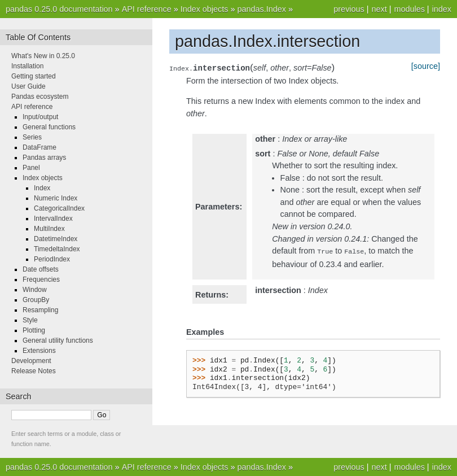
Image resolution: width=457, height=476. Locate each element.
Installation (27, 66)
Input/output (40, 117)
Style (30, 320)
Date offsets (41, 269)
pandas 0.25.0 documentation (59, 9)
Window (35, 290)
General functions (49, 127)
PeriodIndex (52, 259)
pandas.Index (261, 9)
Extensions (39, 351)
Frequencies (41, 280)
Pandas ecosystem (40, 97)
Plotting (34, 330)
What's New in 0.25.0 (43, 56)
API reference (147, 9)
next (379, 9)
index (442, 9)
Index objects (205, 9)
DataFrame (39, 147)
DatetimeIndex (56, 239)
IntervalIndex (53, 219)
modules (409, 9)
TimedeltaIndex (57, 249)
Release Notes (34, 371)
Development (31, 361)
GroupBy (36, 300)
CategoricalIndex (59, 208)
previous (349, 9)
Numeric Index (56, 198)
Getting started (34, 76)
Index (42, 188)
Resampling (40, 310)
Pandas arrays (44, 158)
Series (32, 137)
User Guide (28, 86)
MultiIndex (49, 229)
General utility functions (58, 340)
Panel (31, 168)
